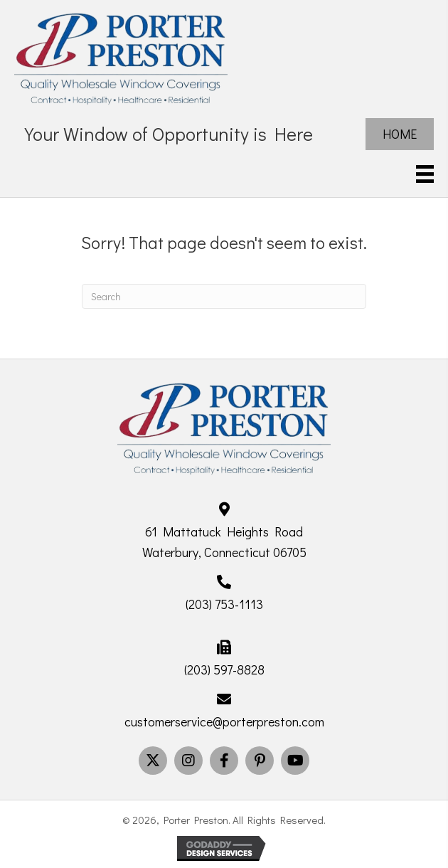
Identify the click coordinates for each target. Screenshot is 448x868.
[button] (153, 761)
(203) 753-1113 (224, 604)
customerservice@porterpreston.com (224, 721)
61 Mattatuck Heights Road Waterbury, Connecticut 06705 (224, 542)
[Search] (224, 296)
